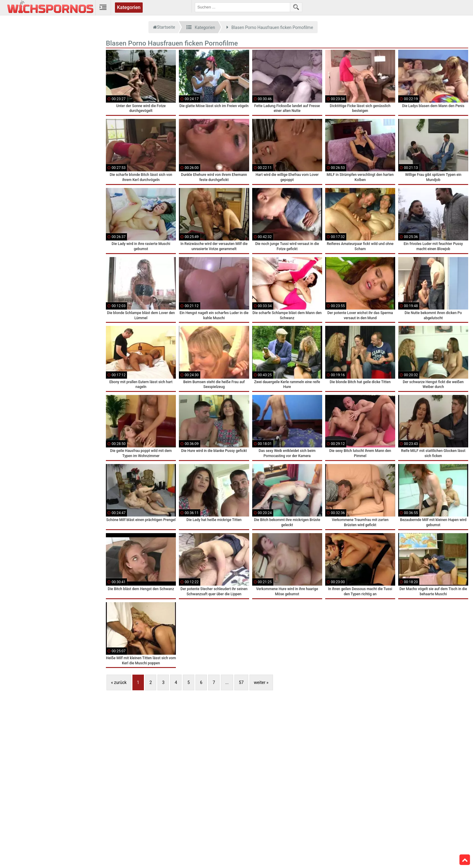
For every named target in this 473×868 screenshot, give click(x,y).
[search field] (243, 7)
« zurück (119, 682)
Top (465, 860)
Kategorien (129, 7)
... (227, 682)
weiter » (261, 682)
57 (241, 682)
